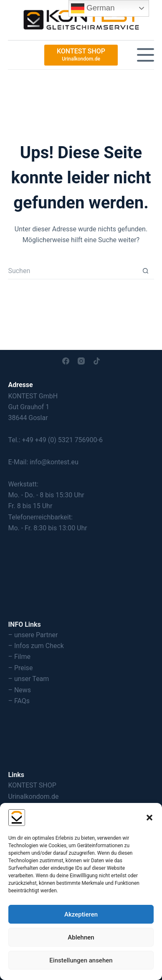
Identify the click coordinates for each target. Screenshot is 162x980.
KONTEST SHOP (32, 785)
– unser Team (28, 679)
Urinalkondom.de (33, 796)
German (93, 8)
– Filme (19, 657)
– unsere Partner (33, 635)
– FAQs (19, 701)
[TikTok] (97, 361)
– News (19, 690)
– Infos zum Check (36, 646)
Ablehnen (81, 937)
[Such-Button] (146, 271)
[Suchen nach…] (72, 271)
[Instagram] (81, 361)
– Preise (20, 668)
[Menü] (146, 55)
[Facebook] (66, 361)
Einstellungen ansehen (81, 960)
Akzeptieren (81, 914)
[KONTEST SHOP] (81, 55)
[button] (149, 818)
